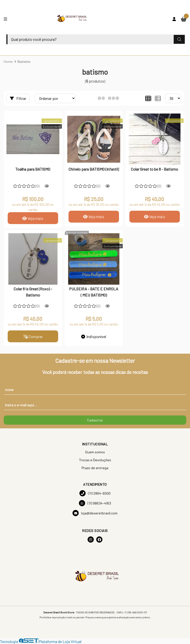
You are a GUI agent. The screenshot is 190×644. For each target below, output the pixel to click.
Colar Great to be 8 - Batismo (154, 169)
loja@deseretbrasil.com (95, 513)
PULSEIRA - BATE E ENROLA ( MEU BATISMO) (94, 292)
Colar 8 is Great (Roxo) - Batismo (33, 292)
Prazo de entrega (95, 468)
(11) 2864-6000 (95, 493)
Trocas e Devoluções (95, 460)
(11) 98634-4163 (95, 503)
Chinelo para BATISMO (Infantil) (94, 169)
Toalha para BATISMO (33, 169)
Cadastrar (95, 420)
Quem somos (95, 452)
